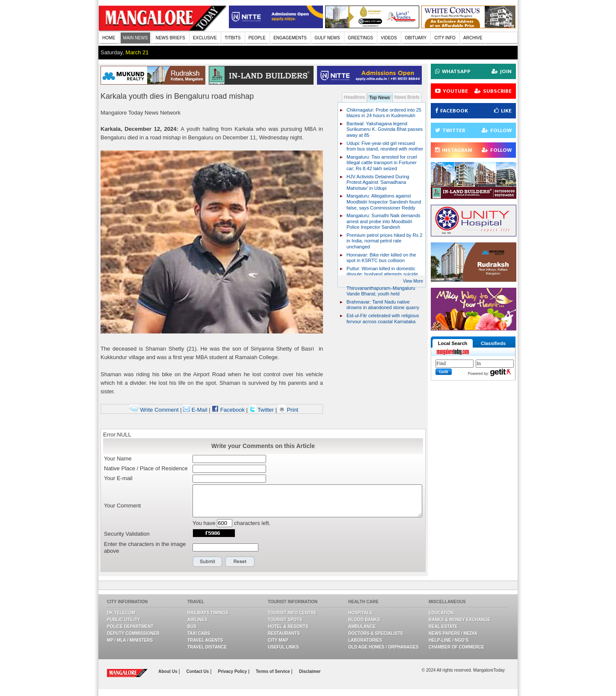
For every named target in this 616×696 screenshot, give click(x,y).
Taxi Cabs (199, 633)
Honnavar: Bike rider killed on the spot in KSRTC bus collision (381, 258)
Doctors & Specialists (376, 633)
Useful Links (283, 647)
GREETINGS (360, 38)
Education (441, 613)
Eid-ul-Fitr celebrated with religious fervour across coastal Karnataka (383, 319)
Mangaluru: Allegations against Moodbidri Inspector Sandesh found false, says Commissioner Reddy (384, 202)
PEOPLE (257, 38)
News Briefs (407, 97)
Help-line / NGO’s (449, 640)
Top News (380, 97)
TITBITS (232, 38)
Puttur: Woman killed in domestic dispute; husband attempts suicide (382, 271)
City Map (278, 640)
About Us (168, 671)
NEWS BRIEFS (170, 38)
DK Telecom (121, 613)
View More (413, 281)
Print (288, 410)
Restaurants (284, 633)
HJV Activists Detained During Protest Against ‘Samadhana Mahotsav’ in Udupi (378, 182)
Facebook (228, 410)
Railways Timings (208, 613)
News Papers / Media (453, 633)
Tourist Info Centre (292, 613)
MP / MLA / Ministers (130, 640)
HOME (109, 38)
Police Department (130, 627)
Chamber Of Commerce (456, 647)
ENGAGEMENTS (290, 38)
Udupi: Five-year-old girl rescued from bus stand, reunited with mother (385, 146)
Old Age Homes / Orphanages (384, 647)
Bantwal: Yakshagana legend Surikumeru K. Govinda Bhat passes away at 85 (385, 129)
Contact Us (198, 671)
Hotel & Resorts (288, 627)
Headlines (354, 97)
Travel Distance (207, 647)
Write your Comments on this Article (263, 446)
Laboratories (365, 640)
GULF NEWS (327, 38)
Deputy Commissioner (133, 633)
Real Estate (443, 627)
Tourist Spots (285, 620)
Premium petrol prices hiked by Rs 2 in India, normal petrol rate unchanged (384, 241)
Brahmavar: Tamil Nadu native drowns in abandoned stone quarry (383, 305)
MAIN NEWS (136, 38)
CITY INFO (445, 38)
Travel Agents (205, 640)
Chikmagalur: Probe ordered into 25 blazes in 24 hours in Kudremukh (384, 113)
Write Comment (154, 410)
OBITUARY (416, 38)
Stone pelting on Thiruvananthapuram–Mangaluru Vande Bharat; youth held (381, 288)
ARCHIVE (473, 38)
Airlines (197, 620)
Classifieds (493, 343)
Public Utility (124, 620)
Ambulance (362, 627)
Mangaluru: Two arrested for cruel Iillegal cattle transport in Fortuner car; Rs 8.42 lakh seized (382, 163)
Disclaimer (310, 671)
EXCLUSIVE (205, 38)
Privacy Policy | (234, 671)
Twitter (262, 410)
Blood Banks (364, 620)
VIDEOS (389, 38)
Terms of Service (274, 671)
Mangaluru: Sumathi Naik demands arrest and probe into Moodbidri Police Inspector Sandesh (384, 221)
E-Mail (195, 410)
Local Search (453, 343)
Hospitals (360, 613)
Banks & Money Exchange (459, 620)
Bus (192, 627)
